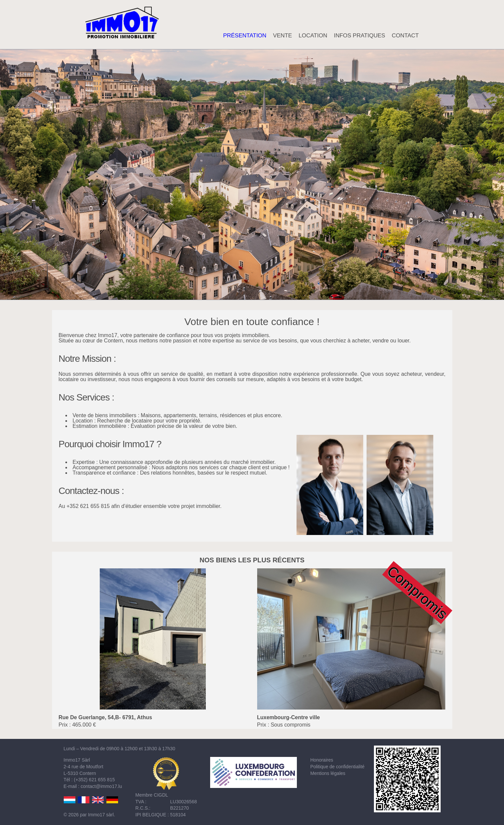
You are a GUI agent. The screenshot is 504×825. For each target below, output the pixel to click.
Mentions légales (328, 773)
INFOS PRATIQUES (360, 36)
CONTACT (405, 36)
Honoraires (322, 760)
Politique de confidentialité (337, 767)
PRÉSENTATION (245, 36)
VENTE (283, 36)
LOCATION (313, 36)
